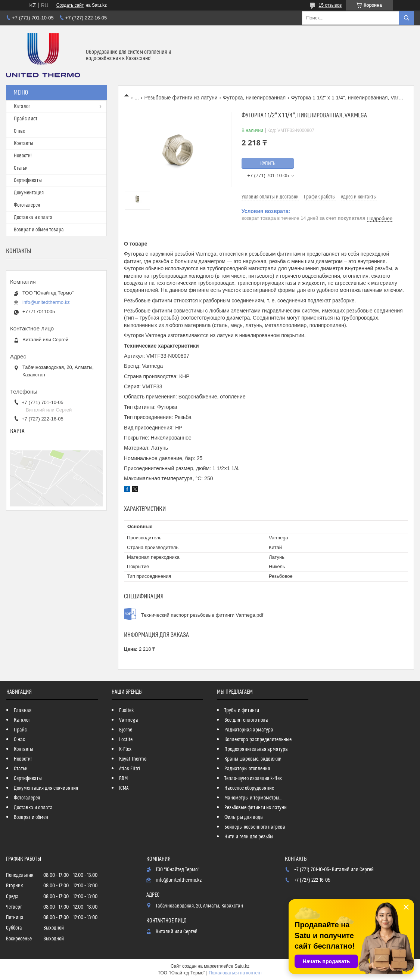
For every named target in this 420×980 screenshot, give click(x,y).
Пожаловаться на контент (235, 973)
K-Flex (125, 749)
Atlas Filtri (130, 769)
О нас (19, 131)
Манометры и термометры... (253, 798)
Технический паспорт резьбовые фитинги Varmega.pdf (202, 615)
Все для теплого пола (246, 720)
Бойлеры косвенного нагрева (255, 827)
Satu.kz (242, 966)
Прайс (20, 730)
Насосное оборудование (249, 788)
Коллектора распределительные (258, 740)
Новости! (23, 156)
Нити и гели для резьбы (249, 837)
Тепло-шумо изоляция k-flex (253, 779)
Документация (29, 193)
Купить (268, 164)
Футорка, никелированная (254, 98)
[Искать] (407, 18)
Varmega (129, 720)
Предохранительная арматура (256, 749)
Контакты (24, 144)
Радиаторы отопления (247, 769)
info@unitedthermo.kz (46, 302)
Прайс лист (26, 119)
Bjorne (126, 730)
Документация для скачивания (46, 788)
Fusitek (127, 711)
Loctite (126, 740)
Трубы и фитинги (242, 711)
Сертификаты (28, 181)
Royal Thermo (133, 759)
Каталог (22, 107)
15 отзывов (330, 5)
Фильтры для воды (244, 817)
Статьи (21, 168)
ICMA (124, 788)
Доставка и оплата (33, 218)
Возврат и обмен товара (39, 230)
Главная (23, 711)
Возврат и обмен (31, 817)
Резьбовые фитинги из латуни (181, 98)
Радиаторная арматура (249, 730)
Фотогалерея (27, 205)
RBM (123, 779)
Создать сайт (70, 5)
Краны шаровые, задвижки (253, 759)
